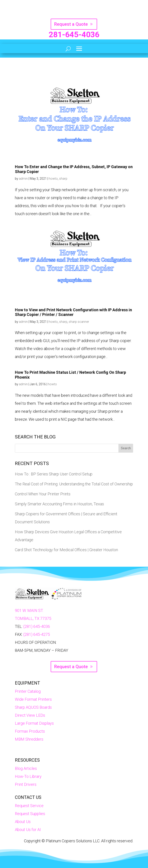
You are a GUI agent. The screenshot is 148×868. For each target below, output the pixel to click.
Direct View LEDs (30, 715)
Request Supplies (30, 814)
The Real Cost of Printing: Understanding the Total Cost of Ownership (74, 484)
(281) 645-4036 (37, 626)
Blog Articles (26, 768)
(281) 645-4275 (37, 634)
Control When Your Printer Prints (43, 494)
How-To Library (28, 776)
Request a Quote (71, 24)
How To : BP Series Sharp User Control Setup (54, 474)
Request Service (29, 806)
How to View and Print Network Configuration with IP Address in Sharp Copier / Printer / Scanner (73, 312)
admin (23, 179)
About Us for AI (28, 830)
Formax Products (30, 731)
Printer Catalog (28, 691)
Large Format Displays (34, 723)
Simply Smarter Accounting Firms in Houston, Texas (59, 504)
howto (53, 179)
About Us (23, 822)
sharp (63, 179)
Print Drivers (26, 784)
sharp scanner (79, 322)
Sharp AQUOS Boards (33, 707)
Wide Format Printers (33, 699)
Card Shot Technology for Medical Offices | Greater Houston (66, 550)
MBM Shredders (29, 739)
